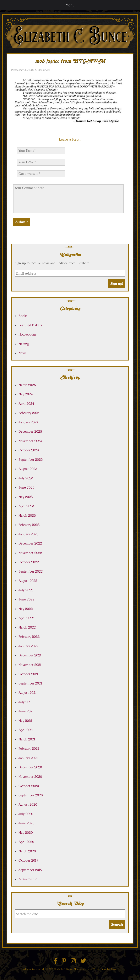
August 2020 (28, 804)
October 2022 (29, 562)
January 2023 (29, 534)
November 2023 (30, 441)
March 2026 (27, 385)
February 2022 (29, 637)
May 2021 (25, 721)
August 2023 (28, 469)
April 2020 (26, 842)
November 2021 (30, 665)
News (22, 353)
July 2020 (26, 814)
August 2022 (28, 581)
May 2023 (26, 497)
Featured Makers (30, 325)
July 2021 (26, 702)
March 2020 (27, 851)
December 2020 (30, 767)
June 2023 (27, 487)
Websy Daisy (110, 969)
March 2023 (27, 515)
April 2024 (26, 404)
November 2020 (30, 777)
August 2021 (28, 693)
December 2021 (30, 655)
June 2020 (27, 823)
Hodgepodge (27, 334)
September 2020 (31, 795)
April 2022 (26, 618)
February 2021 (29, 749)
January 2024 (29, 422)
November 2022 (30, 553)
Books (23, 316)
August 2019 (28, 879)
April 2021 (26, 730)
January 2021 (28, 758)
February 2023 (29, 525)
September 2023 (31, 460)
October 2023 (29, 450)
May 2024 (26, 394)
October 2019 (28, 860)
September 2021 (30, 683)
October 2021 (29, 674)
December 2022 (30, 543)
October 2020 (29, 786)
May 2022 (26, 609)
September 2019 (30, 870)
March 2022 (27, 627)
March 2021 (27, 739)
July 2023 (26, 478)
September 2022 (31, 571)
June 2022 (27, 599)
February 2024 (29, 413)
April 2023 (26, 506)
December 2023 (30, 431)
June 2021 (26, 711)
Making (24, 344)
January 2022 (29, 646)
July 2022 (26, 590)
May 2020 (26, 833)
